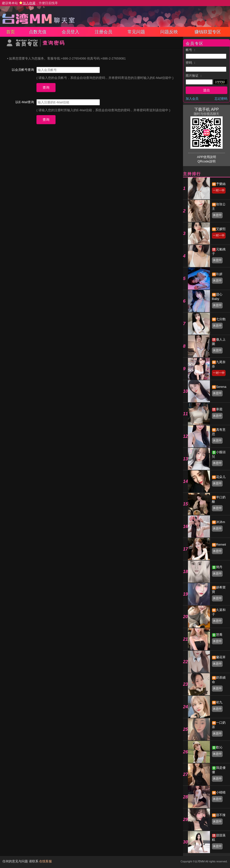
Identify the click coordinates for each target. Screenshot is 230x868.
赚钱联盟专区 (208, 32)
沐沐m (221, 522)
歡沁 (219, 747)
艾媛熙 (221, 229)
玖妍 (219, 274)
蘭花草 (221, 657)
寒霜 (219, 409)
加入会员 (192, 99)
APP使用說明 (207, 157)
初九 (219, 702)
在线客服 (46, 861)
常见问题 (136, 32)
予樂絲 (221, 184)
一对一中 (219, 190)
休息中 (217, 215)
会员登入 (70, 32)
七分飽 (221, 319)
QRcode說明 (207, 161)
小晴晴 (221, 792)
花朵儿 (221, 477)
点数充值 (38, 32)
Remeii (221, 544)
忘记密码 (221, 99)
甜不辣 (221, 815)
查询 (46, 87)
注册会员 (103, 32)
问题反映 (169, 32)
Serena (221, 387)
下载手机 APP (207, 109)
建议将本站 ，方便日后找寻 (30, 3)
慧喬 (219, 635)
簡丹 (219, 567)
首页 (11, 32)
